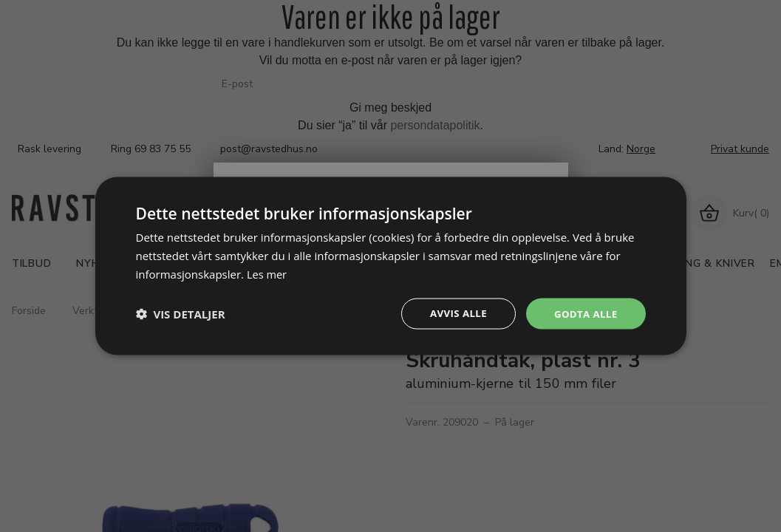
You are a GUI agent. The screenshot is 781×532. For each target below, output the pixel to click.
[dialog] (391, 266)
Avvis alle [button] (453, 313)
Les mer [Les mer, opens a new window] (267, 273)
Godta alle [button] (584, 313)
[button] (181, 313)
